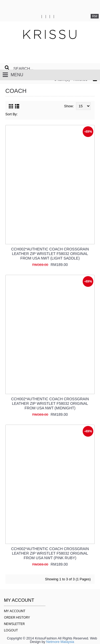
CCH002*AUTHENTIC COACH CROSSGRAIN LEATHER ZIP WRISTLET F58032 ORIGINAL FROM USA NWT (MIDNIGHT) (50, 403)
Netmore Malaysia (60, 642)
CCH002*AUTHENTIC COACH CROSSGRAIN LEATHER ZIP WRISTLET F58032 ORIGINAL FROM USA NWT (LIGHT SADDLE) (50, 254)
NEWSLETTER (14, 624)
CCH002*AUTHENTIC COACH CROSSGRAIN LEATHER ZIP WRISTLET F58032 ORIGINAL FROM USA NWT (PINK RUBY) (50, 553)
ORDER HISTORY (17, 617)
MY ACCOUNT (15, 611)
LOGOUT (11, 630)
